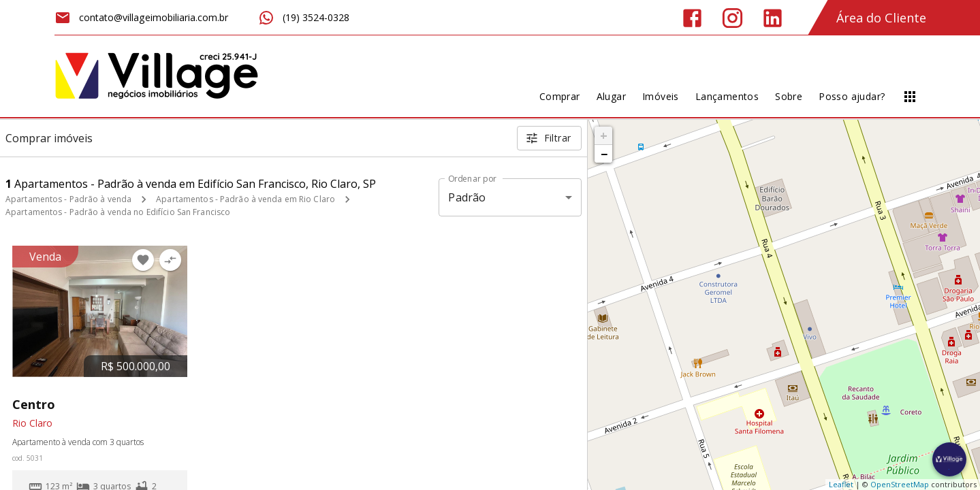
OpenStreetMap (900, 484)
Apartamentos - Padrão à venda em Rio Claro (246, 199)
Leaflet (841, 484)
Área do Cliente (881, 18)
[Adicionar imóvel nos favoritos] (143, 260)
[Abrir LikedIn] (773, 18)
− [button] (604, 154)
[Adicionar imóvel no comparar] (170, 260)
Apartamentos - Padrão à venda (68, 199)
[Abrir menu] (910, 97)
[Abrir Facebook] (692, 18)
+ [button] (604, 135)
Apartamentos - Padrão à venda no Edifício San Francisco (118, 212)
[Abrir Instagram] (732, 18)
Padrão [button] (467, 197)
